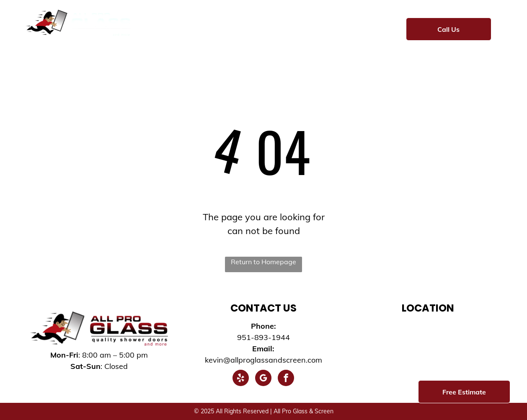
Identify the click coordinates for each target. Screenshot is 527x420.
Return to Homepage (263, 262)
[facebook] (286, 379)
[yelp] (241, 379)
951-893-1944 (263, 337)
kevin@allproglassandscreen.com (263, 360)
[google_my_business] (263, 379)
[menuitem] (163, 28)
